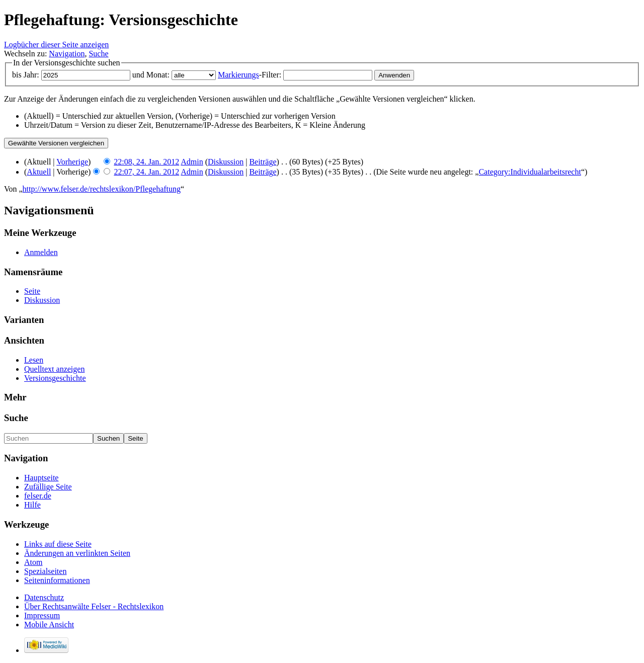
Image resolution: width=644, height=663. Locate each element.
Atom (33, 562)
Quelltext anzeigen (54, 369)
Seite (32, 291)
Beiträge (263, 162)
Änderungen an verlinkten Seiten (77, 553)
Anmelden (41, 252)
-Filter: (250, 75)
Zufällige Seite (48, 487)
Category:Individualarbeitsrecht (530, 172)
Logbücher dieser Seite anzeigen (56, 45)
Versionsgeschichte (55, 378)
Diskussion (226, 162)
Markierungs (238, 75)
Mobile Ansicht (49, 625)
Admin (192, 162)
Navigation (67, 54)
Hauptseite (41, 478)
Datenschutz (44, 597)
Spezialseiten (45, 571)
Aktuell (39, 172)
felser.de (38, 496)
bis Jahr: (26, 75)
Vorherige (72, 162)
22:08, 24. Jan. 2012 (146, 162)
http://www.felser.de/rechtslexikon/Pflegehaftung (102, 189)
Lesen (34, 360)
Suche (98, 54)
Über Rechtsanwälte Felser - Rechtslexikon (94, 606)
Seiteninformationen (57, 580)
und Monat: (151, 75)
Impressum (42, 615)
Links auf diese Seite (58, 544)
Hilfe (32, 505)
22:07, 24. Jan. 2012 (146, 172)
